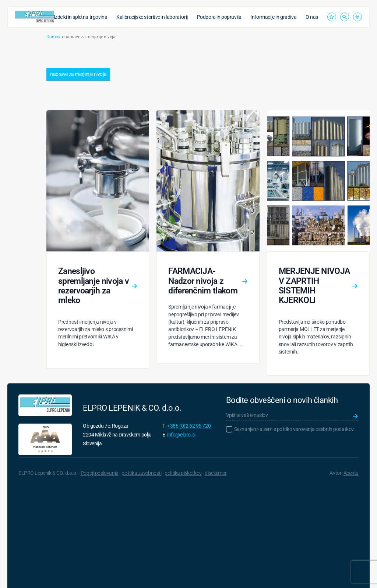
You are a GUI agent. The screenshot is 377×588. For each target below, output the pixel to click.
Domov (53, 37)
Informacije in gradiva (273, 17)
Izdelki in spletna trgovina (81, 17)
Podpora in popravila (219, 17)
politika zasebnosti (141, 473)
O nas (312, 17)
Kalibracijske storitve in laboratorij (152, 17)
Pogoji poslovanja (100, 473)
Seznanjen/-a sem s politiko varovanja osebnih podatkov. (295, 429)
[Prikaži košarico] (357, 17)
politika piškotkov (183, 473)
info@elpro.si (181, 435)
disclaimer (216, 473)
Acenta (351, 473)
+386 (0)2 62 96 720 (189, 426)
